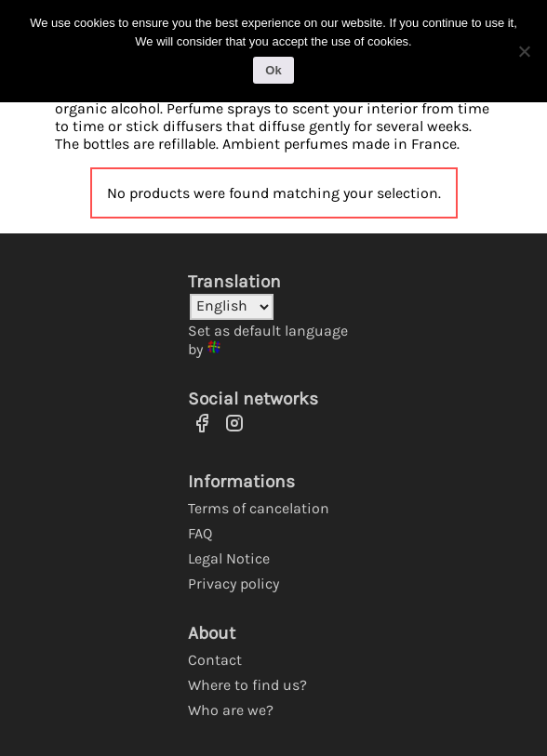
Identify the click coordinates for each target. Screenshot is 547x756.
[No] (524, 51)
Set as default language (268, 331)
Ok (273, 70)
